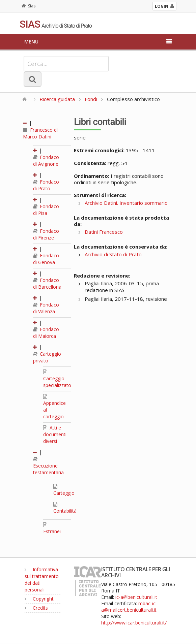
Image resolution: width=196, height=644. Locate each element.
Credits (36, 608)
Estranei (52, 528)
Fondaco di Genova (46, 259)
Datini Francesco (104, 232)
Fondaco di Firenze (46, 234)
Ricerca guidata (57, 99)
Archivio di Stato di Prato (113, 254)
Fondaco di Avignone (46, 160)
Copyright (39, 599)
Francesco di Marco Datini (40, 133)
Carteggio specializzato (57, 379)
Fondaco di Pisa (46, 210)
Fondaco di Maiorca (46, 333)
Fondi (91, 99)
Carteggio (64, 490)
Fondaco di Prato (46, 185)
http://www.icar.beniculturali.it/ (134, 623)
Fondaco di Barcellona (47, 283)
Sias (29, 6)
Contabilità (65, 508)
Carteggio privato (47, 357)
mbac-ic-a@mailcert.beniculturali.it (129, 607)
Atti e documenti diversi (55, 434)
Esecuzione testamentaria (48, 466)
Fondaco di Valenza (46, 308)
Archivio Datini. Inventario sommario (126, 203)
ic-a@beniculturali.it (136, 597)
